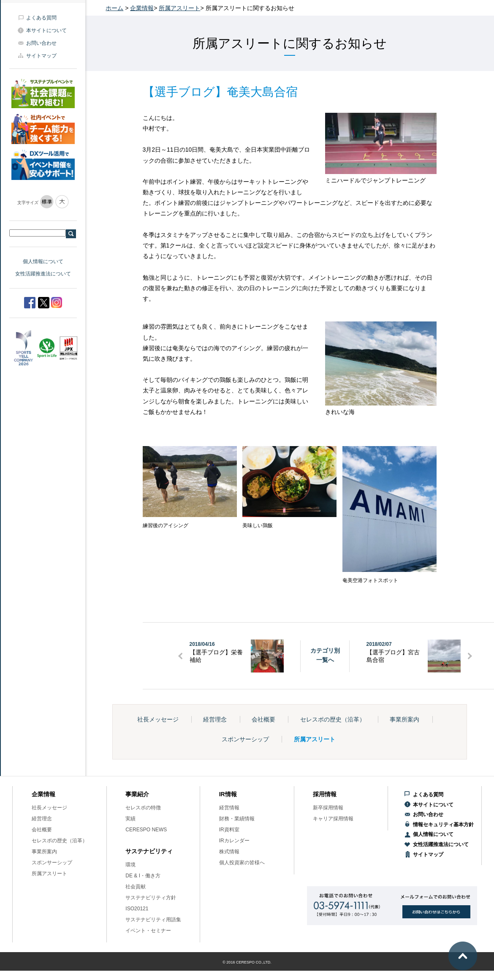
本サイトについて (46, 30)
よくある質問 (41, 18)
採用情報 (325, 794)
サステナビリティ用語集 (153, 920)
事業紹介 (137, 794)
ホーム (114, 8)
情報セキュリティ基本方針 (443, 825)
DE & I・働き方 (143, 876)
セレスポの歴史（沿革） (333, 719)
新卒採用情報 (328, 808)
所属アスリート (179, 8)
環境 (130, 865)
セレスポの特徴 (143, 808)
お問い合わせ (41, 43)
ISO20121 (137, 909)
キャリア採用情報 (333, 819)
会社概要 (263, 719)
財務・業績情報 (237, 819)
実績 (130, 819)
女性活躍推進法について (43, 274)
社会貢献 (136, 887)
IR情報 (228, 794)
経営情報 (229, 808)
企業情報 (142, 8)
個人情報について (43, 261)
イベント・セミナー (148, 931)
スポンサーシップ (245, 739)
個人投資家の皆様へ (242, 863)
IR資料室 (229, 830)
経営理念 (215, 719)
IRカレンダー (234, 841)
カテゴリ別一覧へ (325, 655)
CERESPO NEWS (146, 830)
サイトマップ (41, 56)
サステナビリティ (149, 851)
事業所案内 (404, 719)
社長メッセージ (158, 719)
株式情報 (229, 852)
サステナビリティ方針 (151, 898)
